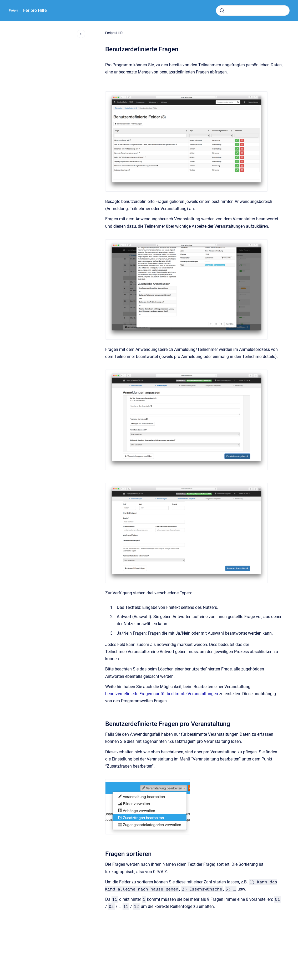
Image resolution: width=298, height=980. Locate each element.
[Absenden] (222, 11)
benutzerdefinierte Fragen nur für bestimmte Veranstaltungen (162, 694)
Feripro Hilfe (35, 10)
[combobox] (253, 11)
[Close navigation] (81, 34)
